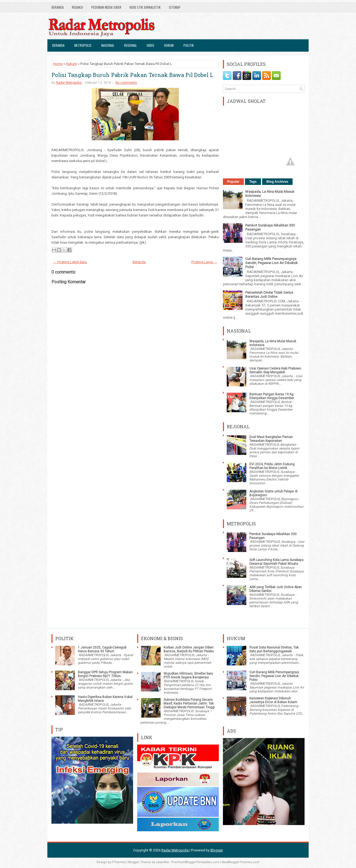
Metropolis (83, 45)
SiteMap (175, 7)
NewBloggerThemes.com (241, 862)
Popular (233, 182)
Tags (253, 182)
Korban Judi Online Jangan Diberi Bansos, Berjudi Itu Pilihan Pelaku (189, 649)
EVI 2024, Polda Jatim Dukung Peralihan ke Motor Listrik (272, 466)
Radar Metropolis (69, 83)
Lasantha (162, 862)
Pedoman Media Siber (106, 7)
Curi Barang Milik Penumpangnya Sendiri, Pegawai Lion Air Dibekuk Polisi (271, 263)
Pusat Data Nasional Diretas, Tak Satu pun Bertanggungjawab (274, 649)
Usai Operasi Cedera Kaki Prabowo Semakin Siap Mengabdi (275, 370)
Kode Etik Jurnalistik (145, 7)
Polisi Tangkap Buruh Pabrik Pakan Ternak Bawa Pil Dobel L (132, 75)
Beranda (58, 7)
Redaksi (77, 7)
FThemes (119, 862)
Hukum (169, 45)
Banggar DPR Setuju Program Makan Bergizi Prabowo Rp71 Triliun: (105, 674)
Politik (189, 45)
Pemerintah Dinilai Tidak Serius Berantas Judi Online (269, 294)
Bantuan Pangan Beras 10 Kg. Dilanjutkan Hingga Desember (272, 396)
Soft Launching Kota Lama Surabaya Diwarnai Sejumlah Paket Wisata (276, 562)
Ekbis (151, 45)
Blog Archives (277, 182)
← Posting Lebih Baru (70, 262)
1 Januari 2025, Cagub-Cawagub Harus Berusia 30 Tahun (102, 649)
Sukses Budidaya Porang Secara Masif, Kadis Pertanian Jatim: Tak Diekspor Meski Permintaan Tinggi (189, 703)
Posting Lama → (204, 262)
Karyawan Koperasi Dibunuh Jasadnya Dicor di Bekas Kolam (273, 700)
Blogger (217, 850)
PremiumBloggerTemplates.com (195, 862)
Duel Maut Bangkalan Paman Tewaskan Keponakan (271, 439)
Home (58, 64)
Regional (131, 45)
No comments (126, 83)
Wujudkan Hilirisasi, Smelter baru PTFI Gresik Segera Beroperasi (188, 675)
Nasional (108, 45)
